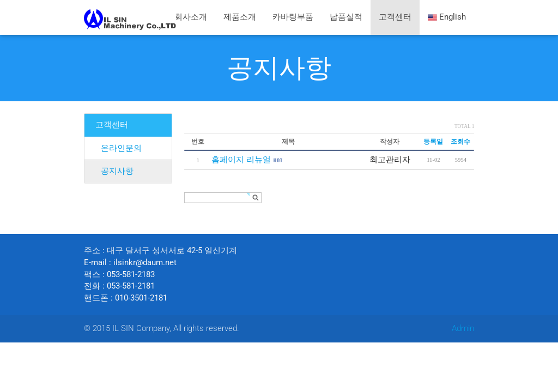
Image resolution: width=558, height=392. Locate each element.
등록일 (433, 141)
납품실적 (346, 17)
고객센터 (395, 17)
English (447, 17)
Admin (463, 329)
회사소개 (191, 17)
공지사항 (279, 68)
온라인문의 (121, 148)
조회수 (460, 141)
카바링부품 (293, 17)
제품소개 (240, 17)
